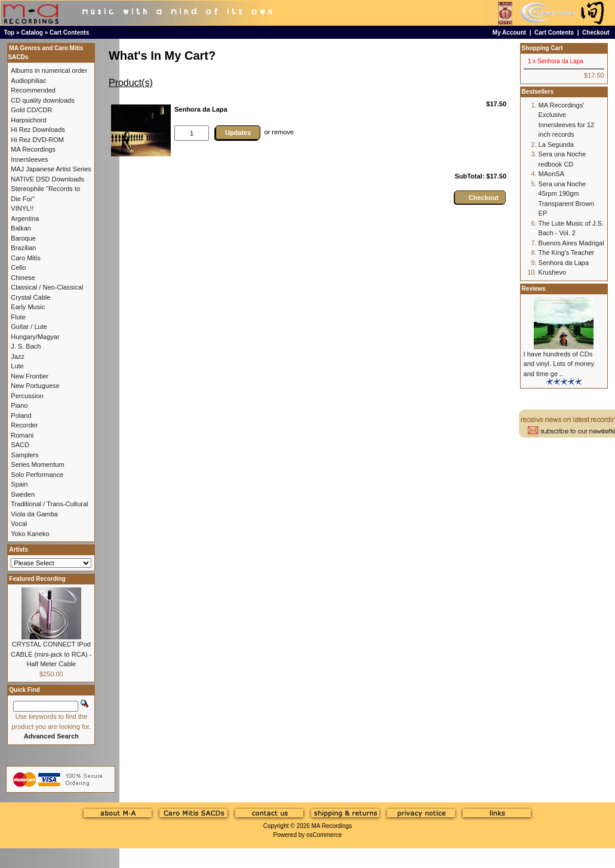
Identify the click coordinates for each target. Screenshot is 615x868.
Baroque (23, 238)
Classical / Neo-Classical (47, 287)
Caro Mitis (26, 258)
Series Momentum (37, 464)
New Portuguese (35, 386)
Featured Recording (37, 579)
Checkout (596, 33)
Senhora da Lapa (564, 263)
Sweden (23, 494)
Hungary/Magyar (35, 337)
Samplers (24, 455)
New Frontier (30, 376)
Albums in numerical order (49, 70)
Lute (17, 366)
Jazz (18, 356)
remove (283, 132)
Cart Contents (69, 33)
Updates (238, 133)
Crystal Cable (30, 297)
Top (10, 33)
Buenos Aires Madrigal (571, 243)
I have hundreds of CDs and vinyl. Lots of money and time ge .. (559, 364)
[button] (480, 197)
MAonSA (551, 174)
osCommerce (324, 835)
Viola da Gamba (34, 514)
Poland (21, 415)
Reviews (534, 289)
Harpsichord (28, 120)
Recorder (24, 425)
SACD (20, 445)
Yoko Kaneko (30, 534)
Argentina (25, 218)
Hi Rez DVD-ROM (37, 140)
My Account (509, 33)
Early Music (28, 307)
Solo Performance (37, 475)
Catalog (32, 33)
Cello (18, 267)
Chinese (23, 278)
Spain (19, 484)
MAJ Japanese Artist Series (51, 169)
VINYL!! (22, 208)
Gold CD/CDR (31, 110)
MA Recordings (331, 826)
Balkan (21, 228)
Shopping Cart (542, 48)
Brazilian (23, 248)
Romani (22, 435)
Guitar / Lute (29, 327)
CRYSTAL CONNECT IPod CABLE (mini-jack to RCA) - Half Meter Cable (51, 654)
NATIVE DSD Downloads (47, 179)
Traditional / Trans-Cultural (49, 504)
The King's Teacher (567, 253)
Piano (19, 405)
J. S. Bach (26, 346)
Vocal (19, 524)
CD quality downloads (42, 100)
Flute (18, 317)
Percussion (27, 396)
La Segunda (556, 144)
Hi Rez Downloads (38, 130)
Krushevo (552, 272)
